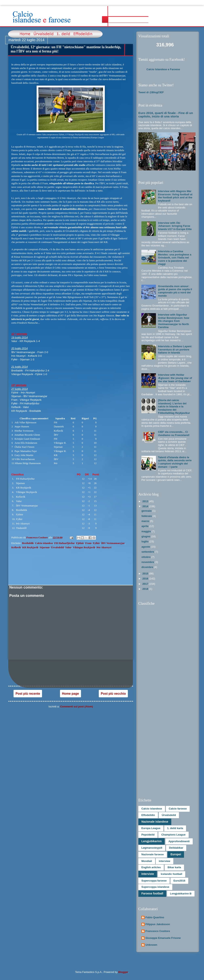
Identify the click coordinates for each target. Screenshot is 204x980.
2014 (146, 506)
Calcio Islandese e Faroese (163, 69)
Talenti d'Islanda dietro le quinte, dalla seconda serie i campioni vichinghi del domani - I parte (175, 462)
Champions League (174, 835)
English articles (151, 867)
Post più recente (28, 694)
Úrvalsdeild (57, 547)
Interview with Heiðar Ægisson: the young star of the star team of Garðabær (175, 378)
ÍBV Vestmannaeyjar (113, 543)
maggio (147, 531)
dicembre (148, 567)
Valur (68, 547)
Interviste (148, 874)
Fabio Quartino (155, 917)
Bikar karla (174, 867)
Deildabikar (176, 848)
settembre (148, 552)
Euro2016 (179, 881)
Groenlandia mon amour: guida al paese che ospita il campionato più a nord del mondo (175, 291)
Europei (176, 854)
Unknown (151, 945)
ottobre (146, 557)
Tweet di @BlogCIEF (151, 92)
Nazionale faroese (153, 854)
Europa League (151, 828)
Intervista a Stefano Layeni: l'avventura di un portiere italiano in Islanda (175, 349)
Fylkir (96, 543)
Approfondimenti (179, 841)
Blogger (123, 972)
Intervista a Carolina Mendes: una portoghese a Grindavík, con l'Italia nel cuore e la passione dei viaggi (175, 258)
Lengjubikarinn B (181, 894)
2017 (146, 584)
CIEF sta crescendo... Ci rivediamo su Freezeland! (174, 434)
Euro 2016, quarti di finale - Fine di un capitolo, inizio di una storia (166, 115)
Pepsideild (148, 835)
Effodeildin (148, 815)
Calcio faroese (178, 809)
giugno (146, 536)
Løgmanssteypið (152, 848)
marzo (146, 521)
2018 (146, 589)
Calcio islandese (44, 543)
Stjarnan (45, 547)
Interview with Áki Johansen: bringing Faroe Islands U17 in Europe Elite (175, 226)
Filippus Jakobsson (158, 924)
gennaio (147, 511)
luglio (145, 541)
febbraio (147, 516)
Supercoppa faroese (154, 881)
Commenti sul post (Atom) (77, 706)
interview (164, 861)
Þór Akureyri (104, 547)
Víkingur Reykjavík (84, 547)
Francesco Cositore (158, 931)
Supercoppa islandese (155, 887)
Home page (70, 694)
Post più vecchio (113, 694)
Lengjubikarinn (151, 841)
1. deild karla (175, 828)
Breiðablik (28, 543)
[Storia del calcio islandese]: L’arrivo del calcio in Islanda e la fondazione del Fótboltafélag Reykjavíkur (174, 406)
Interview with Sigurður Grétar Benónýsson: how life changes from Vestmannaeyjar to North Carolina (174, 321)
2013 (146, 501)
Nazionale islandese (155, 822)
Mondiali (147, 861)
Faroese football (152, 893)
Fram (88, 543)
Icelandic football (171, 874)
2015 (146, 574)
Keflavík (16, 547)
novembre (148, 562)
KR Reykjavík (30, 547)
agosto (146, 547)
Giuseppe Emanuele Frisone (163, 938)
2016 (146, 579)
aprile (145, 526)
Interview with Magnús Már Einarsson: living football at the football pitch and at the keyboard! (175, 196)
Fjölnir (80, 543)
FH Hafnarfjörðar (65, 543)
